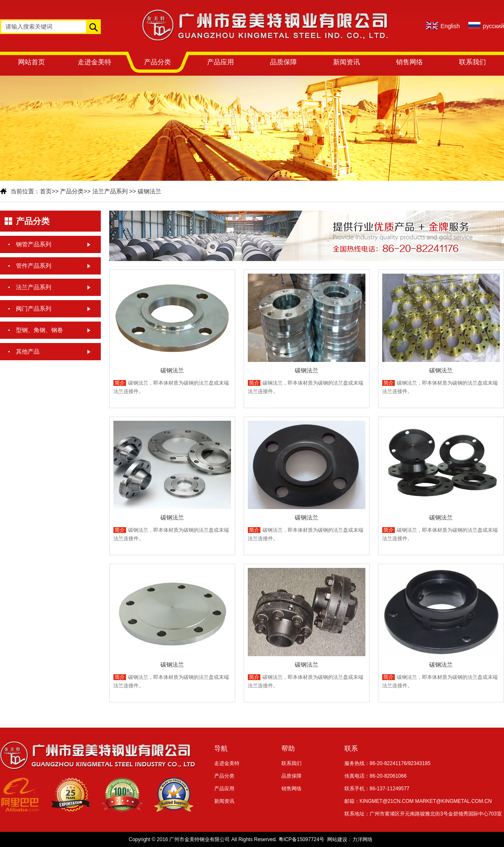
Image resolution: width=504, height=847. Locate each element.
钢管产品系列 (34, 244)
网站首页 (31, 62)
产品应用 (220, 62)
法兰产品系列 (110, 191)
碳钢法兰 (150, 191)
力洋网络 (362, 839)
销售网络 (409, 62)
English (450, 26)
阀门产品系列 (34, 309)
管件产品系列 (34, 266)
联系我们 (472, 62)
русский (493, 26)
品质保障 (283, 62)
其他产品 (28, 351)
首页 (46, 191)
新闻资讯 (346, 62)
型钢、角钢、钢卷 (39, 330)
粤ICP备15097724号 (301, 839)
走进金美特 (94, 62)
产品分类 (157, 62)
